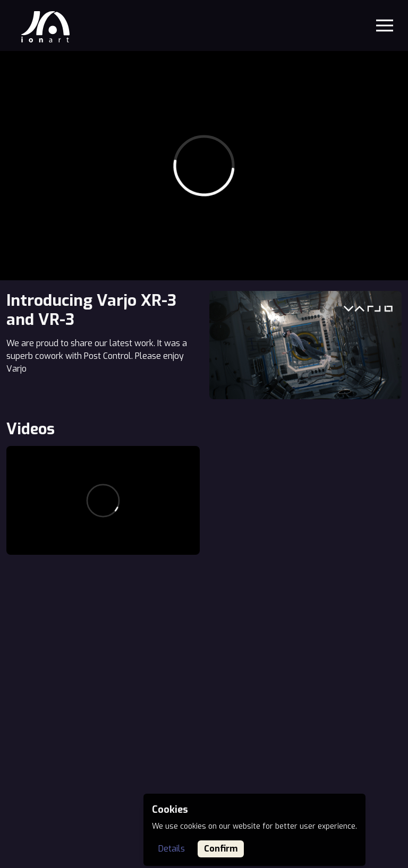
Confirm (221, 849)
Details (172, 849)
